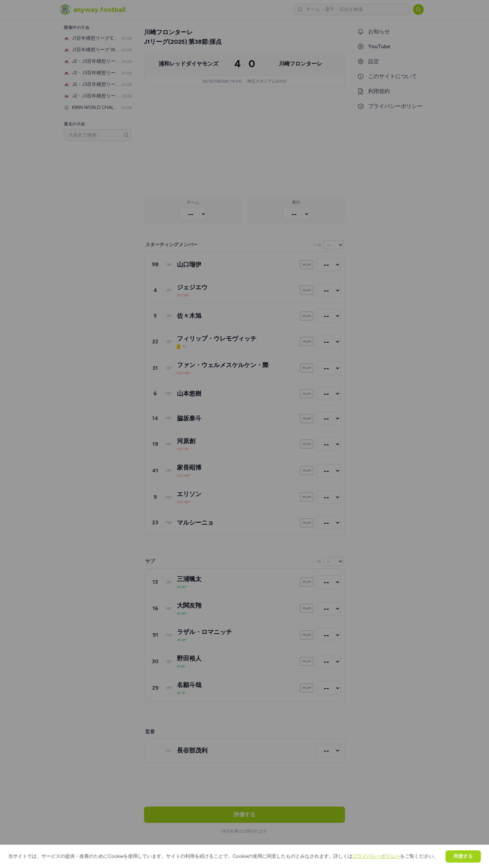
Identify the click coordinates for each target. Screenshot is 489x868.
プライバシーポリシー (376, 856)
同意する (463, 856)
